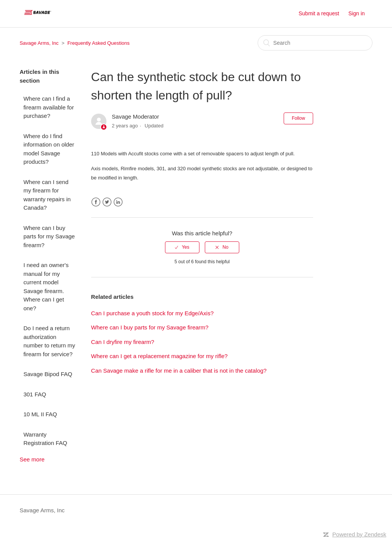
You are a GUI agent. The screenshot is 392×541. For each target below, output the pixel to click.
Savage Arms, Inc (39, 43)
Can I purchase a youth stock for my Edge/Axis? (152, 313)
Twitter (107, 202)
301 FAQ (35, 394)
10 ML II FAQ (40, 414)
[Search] (315, 43)
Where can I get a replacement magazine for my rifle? (159, 356)
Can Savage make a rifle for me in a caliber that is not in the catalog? (179, 371)
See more (32, 459)
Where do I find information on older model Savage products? (49, 149)
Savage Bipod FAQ (48, 374)
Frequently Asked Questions (99, 43)
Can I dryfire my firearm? (123, 342)
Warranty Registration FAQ (45, 439)
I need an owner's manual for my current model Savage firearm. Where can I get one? (46, 287)
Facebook (96, 202)
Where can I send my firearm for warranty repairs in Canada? (47, 195)
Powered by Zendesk (359, 534)
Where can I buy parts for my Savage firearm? (49, 236)
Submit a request (319, 13)
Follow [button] (298, 118)
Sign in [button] (357, 13)
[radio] (182, 247)
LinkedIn (118, 202)
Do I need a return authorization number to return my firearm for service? (49, 341)
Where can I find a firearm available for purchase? (49, 107)
